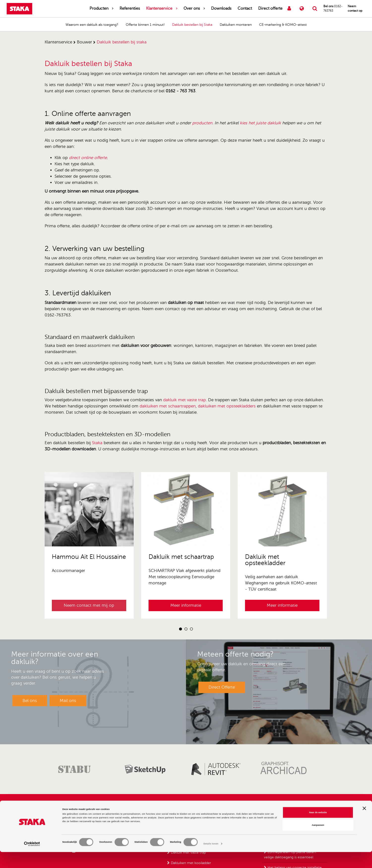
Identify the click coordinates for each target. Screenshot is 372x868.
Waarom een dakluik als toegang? (92, 25)
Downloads (221, 8)
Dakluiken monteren (236, 25)
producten (202, 123)
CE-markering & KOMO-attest (283, 25)
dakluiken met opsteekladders (227, 406)
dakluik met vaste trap (185, 400)
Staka (97, 443)
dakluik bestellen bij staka (122, 42)
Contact (245, 8)
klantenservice (58, 42)
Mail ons (68, 701)
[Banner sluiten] (364, 824)
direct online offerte (88, 158)
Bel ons (30, 701)
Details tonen (211, 860)
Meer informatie (186, 605)
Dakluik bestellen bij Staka (192, 25)
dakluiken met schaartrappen (168, 406)
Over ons (192, 8)
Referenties (130, 8)
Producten (99, 8)
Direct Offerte (222, 687)
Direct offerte (270, 8)
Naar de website (318, 828)
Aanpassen (318, 841)
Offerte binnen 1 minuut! (145, 25)
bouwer (84, 42)
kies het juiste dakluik (260, 123)
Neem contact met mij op (89, 605)
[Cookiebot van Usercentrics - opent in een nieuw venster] (32, 860)
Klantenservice (159, 8)
